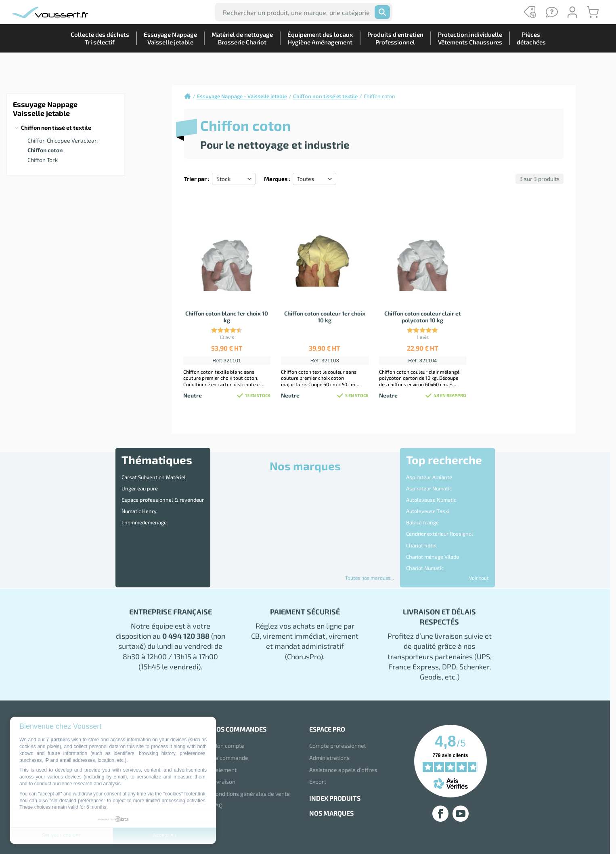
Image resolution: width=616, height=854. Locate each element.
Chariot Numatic (425, 543)
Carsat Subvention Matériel (154, 475)
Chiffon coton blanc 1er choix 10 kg (227, 317)
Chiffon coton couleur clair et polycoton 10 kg (423, 317)
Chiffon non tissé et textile (56, 127)
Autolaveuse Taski (428, 501)
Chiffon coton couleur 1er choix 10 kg (325, 317)
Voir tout (479, 578)
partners (60, 740)
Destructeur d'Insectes (433, 551)
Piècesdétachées (528, 66)
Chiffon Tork (43, 160)
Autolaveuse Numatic (431, 492)
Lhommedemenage (144, 509)
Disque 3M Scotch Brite (433, 560)
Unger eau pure (140, 484)
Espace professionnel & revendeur (163, 492)
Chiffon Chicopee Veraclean (63, 140)
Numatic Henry (139, 501)
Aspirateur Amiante (429, 475)
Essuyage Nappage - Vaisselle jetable (242, 96)
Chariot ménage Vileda (433, 534)
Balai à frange (422, 509)
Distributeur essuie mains (436, 568)
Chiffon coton (45, 150)
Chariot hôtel (421, 526)
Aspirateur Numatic (429, 484)
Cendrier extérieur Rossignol (440, 517)
